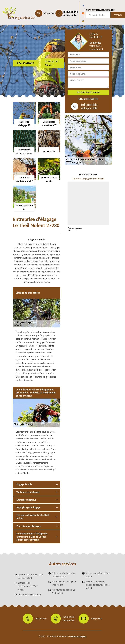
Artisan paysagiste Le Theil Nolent (98, 575)
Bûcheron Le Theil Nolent (30, 595)
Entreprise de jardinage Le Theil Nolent (64, 583)
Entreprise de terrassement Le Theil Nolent (28, 586)
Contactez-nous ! (52, 63)
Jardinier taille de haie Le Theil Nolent (63, 591)
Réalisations (26, 63)
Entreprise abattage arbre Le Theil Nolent (64, 575)
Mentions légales (78, 636)
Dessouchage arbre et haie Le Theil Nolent (30, 576)
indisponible (49, 13)
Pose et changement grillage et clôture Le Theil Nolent (98, 585)
